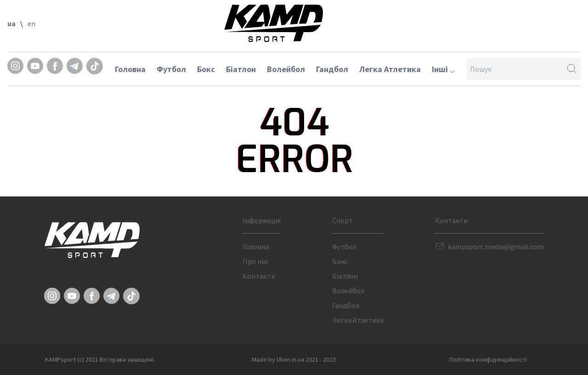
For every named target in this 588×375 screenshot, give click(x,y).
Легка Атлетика (390, 69)
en (31, 23)
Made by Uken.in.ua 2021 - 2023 (294, 359)
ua (11, 23)
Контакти (259, 276)
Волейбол (286, 69)
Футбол (171, 69)
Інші (443, 69)
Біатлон (241, 69)
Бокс (206, 69)
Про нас (255, 261)
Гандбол (332, 69)
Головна (130, 69)
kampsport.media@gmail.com (496, 246)
